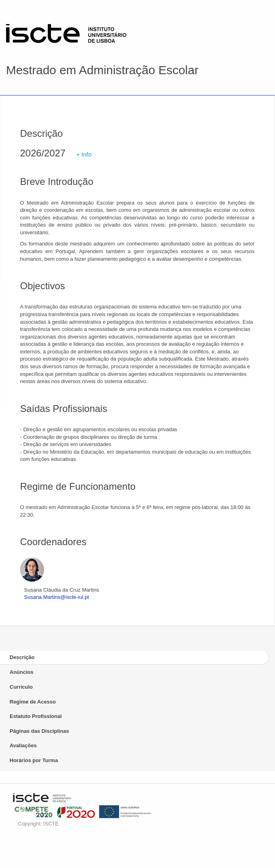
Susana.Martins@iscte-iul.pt (57, 597)
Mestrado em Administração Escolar (102, 70)
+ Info (84, 154)
